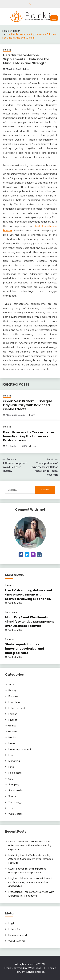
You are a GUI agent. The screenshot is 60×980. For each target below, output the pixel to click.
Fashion (13, 714)
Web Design (15, 814)
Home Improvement (20, 749)
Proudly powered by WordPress (23, 968)
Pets (11, 767)
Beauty (12, 690)
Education (14, 702)
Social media (15, 790)
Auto (11, 684)
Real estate (15, 773)
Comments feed (18, 935)
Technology (15, 802)
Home (12, 743)
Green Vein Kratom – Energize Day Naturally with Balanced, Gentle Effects (28, 405)
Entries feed (15, 929)
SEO (11, 779)
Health (7, 50)
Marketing (14, 761)
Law (11, 755)
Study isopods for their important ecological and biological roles (25, 649)
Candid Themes (35, 972)
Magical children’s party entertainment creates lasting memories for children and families (30, 882)
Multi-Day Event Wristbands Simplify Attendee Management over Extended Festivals (30, 621)
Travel (12, 808)
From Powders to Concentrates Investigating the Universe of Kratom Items (29, 436)
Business (10, 585)
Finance (13, 720)
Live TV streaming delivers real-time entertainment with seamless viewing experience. (29, 594)
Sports (12, 796)
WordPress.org (17, 941)
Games (12, 725)
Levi (27, 69)
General (13, 731)
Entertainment (13, 612)
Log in (12, 923)
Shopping (10, 639)
